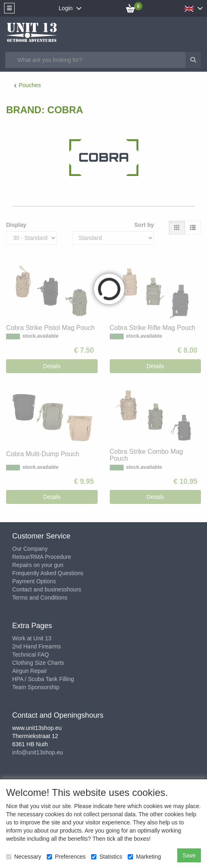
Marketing (144, 857)
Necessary (24, 857)
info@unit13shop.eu (38, 752)
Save (189, 855)
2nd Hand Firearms (37, 646)
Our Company (30, 549)
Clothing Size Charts (38, 663)
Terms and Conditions (40, 598)
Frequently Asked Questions (48, 573)
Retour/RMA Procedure (42, 557)
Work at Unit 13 (32, 638)
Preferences (66, 857)
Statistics (107, 857)
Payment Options (34, 581)
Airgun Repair (30, 671)
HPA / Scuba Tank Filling (43, 679)
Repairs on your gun (38, 565)
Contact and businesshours (47, 589)
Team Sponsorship (36, 687)
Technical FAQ (31, 655)
